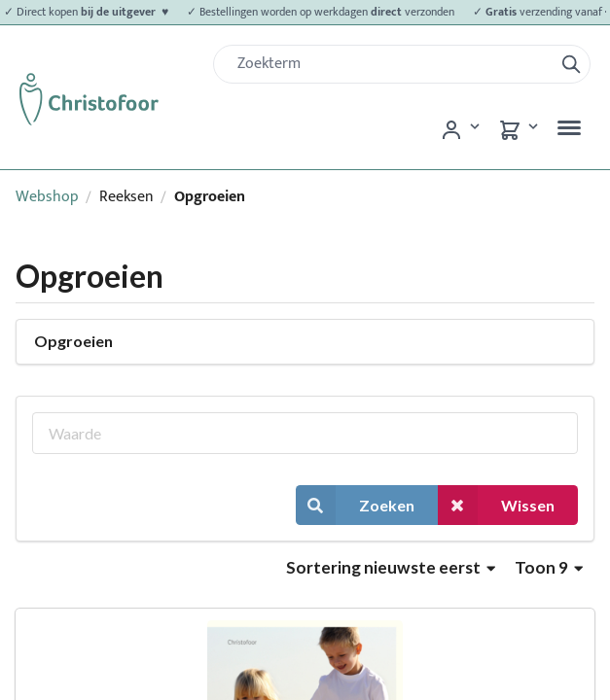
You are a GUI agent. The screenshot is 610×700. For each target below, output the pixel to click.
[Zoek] (391, 64)
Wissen (496, 505)
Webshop (47, 197)
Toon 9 (549, 567)
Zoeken (355, 505)
